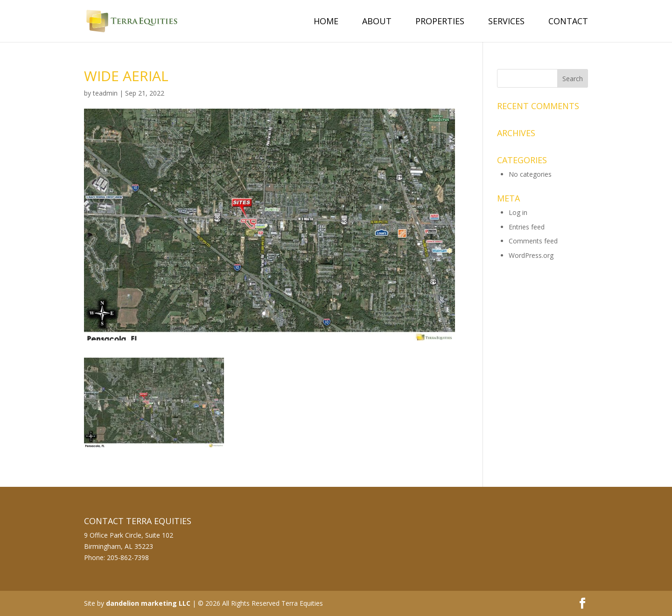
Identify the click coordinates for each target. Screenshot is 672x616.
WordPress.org (531, 255)
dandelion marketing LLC (148, 603)
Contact (568, 22)
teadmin (105, 93)
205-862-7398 (128, 557)
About (377, 22)
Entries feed (527, 227)
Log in (518, 212)
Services (506, 22)
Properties (440, 22)
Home (326, 22)
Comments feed (533, 241)
